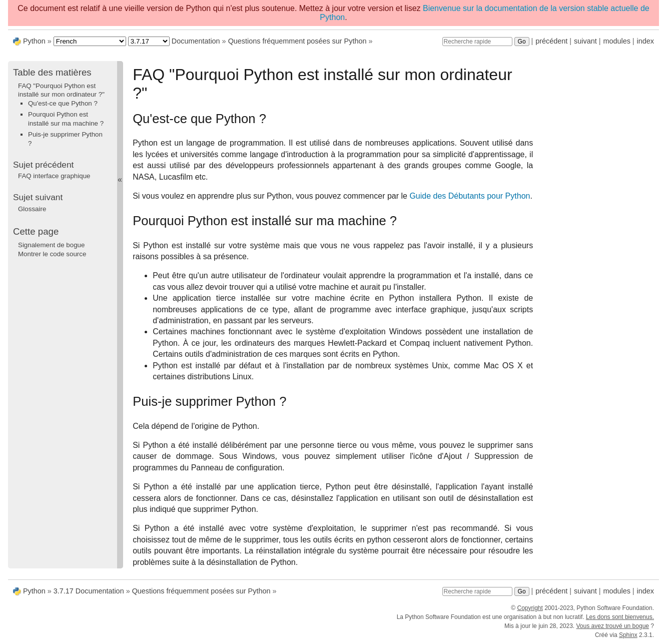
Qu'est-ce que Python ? (63, 103)
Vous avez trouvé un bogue (613, 626)
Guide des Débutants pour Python (470, 196)
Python (34, 41)
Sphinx (628, 635)
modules (616, 41)
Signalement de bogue (51, 245)
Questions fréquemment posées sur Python (297, 41)
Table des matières (52, 72)
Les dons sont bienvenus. (620, 617)
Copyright (530, 608)
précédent (551, 41)
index (645, 41)
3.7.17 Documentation (89, 591)
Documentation (196, 41)
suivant (585, 41)
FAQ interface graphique (54, 176)
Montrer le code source (52, 254)
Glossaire (32, 209)
